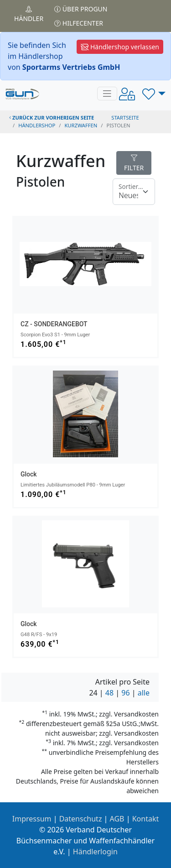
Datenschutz (81, 819)
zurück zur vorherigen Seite (52, 118)
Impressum (32, 819)
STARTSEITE (125, 118)
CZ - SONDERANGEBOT (54, 324)
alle (144, 693)
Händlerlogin (95, 852)
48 (109, 693)
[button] (154, 94)
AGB (117, 819)
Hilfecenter (79, 23)
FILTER (134, 163)
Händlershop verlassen (120, 47)
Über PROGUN (81, 9)
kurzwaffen (81, 125)
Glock (29, 474)
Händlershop (37, 125)
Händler (29, 14)
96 (125, 693)
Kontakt (146, 819)
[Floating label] (134, 192)
